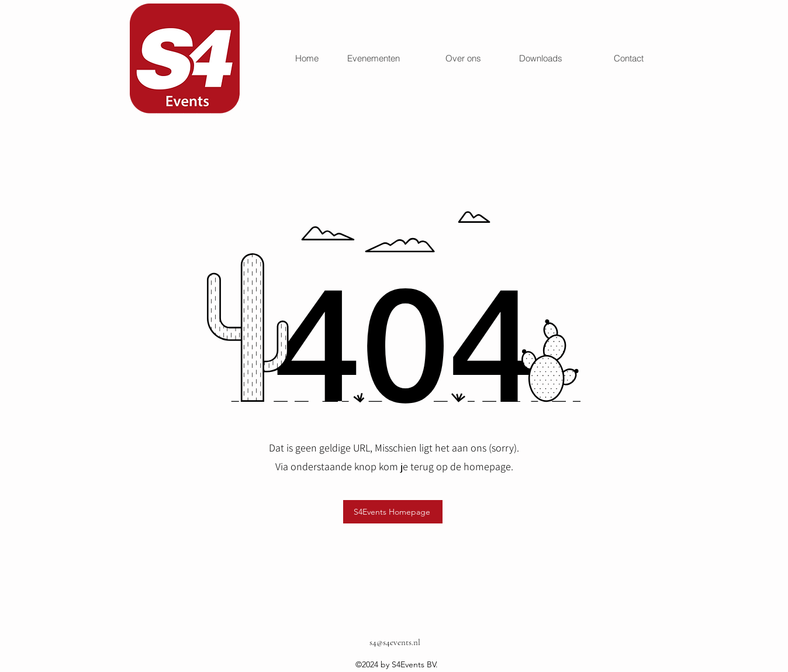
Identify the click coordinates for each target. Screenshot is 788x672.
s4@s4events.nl (395, 642)
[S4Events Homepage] (393, 512)
